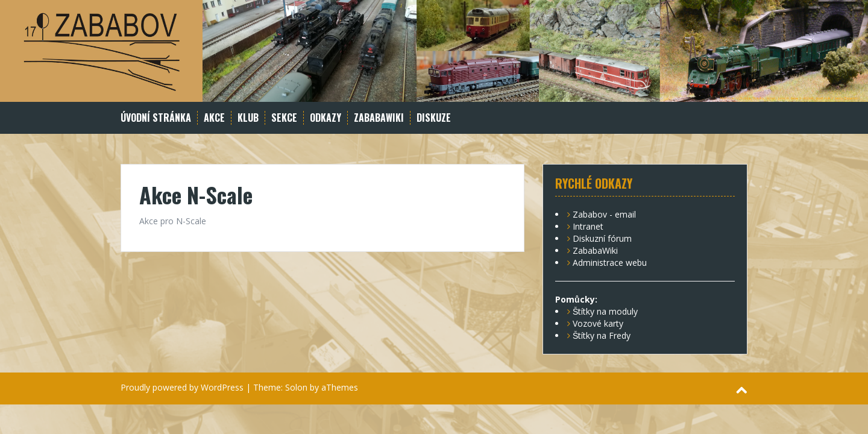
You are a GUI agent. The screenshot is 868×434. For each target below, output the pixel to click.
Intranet (588, 226)
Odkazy (325, 118)
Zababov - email (604, 214)
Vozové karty (598, 323)
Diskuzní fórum (602, 238)
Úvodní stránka (156, 118)
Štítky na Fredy (602, 335)
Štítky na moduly (605, 311)
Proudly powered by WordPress (182, 387)
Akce (214, 118)
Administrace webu (610, 263)
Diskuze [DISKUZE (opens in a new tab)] (434, 118)
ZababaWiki (379, 118)
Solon (296, 387)
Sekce (284, 118)
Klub (248, 118)
